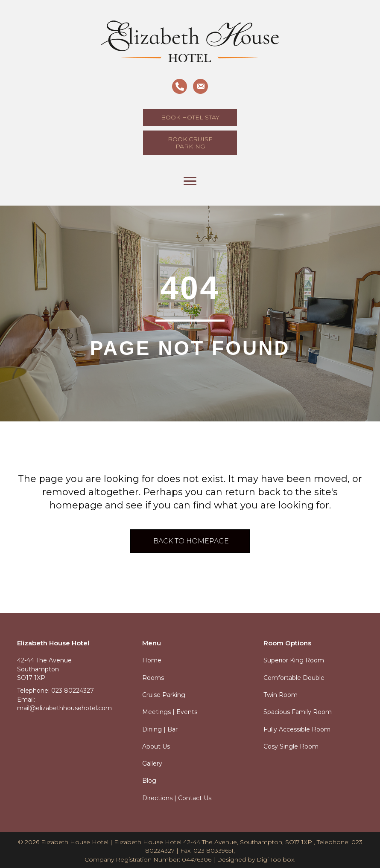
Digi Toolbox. (276, 859)
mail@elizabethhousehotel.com (64, 708)
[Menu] (190, 181)
